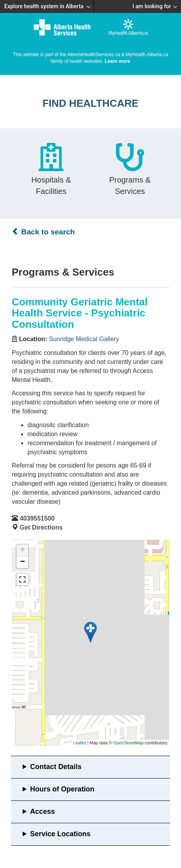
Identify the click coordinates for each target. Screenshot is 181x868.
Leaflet (80, 743)
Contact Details (56, 767)
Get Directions (41, 527)
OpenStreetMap (129, 743)
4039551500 (37, 518)
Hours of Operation (62, 789)
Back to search (43, 232)
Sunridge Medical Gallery (84, 339)
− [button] (23, 562)
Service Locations (60, 834)
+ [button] (23, 550)
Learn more (117, 61)
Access (43, 811)
